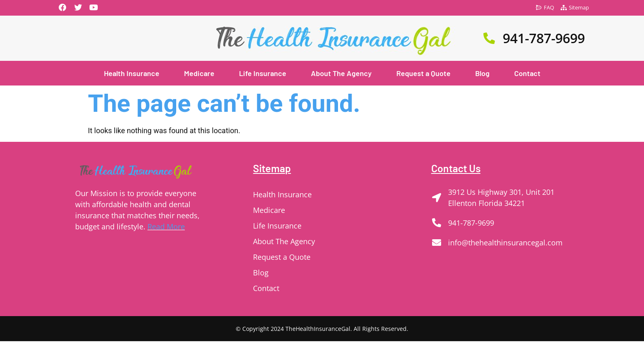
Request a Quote (423, 74)
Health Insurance (132, 74)
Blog (482, 74)
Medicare (199, 74)
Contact (527, 74)
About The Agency (341, 74)
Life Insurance (263, 74)
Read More (166, 227)
